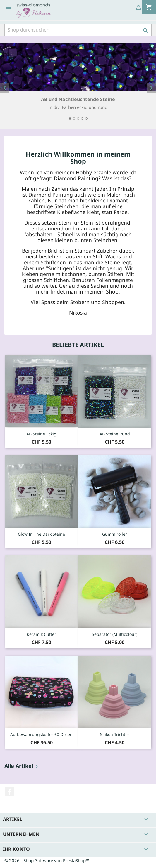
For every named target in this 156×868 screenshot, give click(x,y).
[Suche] (78, 30)
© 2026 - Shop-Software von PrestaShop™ (47, 860)
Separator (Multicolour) (115, 634)
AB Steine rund (115, 434)
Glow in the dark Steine (41, 534)
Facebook (10, 792)
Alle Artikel (22, 766)
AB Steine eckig (41, 434)
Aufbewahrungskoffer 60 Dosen (41, 734)
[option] (78, 83)
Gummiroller (115, 534)
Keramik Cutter (41, 634)
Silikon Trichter (115, 734)
